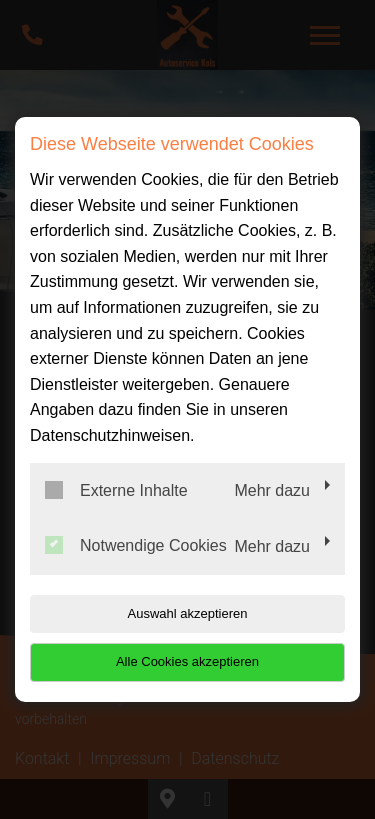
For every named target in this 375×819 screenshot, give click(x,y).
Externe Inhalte (116, 490)
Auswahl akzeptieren (188, 613)
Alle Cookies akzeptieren (187, 661)
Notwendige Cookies (136, 545)
